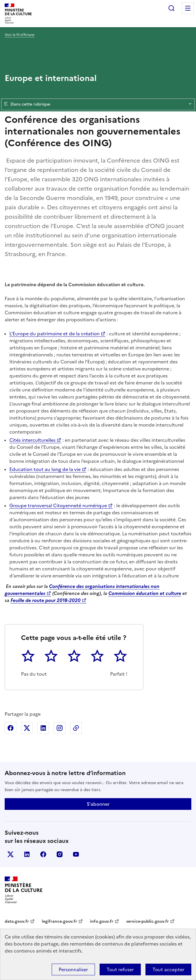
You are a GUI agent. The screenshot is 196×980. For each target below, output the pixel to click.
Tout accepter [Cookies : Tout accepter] (168, 969)
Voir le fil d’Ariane (20, 35)
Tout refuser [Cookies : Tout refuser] (120, 969)
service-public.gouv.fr (148, 921)
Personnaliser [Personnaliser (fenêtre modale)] (73, 969)
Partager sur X (27, 728)
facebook (43, 854)
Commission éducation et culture (145, 593)
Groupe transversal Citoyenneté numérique (58, 505)
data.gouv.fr (17, 921)
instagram (60, 854)
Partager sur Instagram (60, 728)
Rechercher (171, 8)
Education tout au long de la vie (45, 469)
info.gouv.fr (102, 921)
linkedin (27, 854)
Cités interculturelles (32, 440)
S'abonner (98, 804)
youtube (76, 854)
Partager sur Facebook (11, 728)
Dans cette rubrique (98, 104)
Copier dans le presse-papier (76, 728)
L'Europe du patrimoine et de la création (54, 334)
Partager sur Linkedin (43, 728)
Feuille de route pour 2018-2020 (46, 600)
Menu (188, 8)
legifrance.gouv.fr (59, 921)
